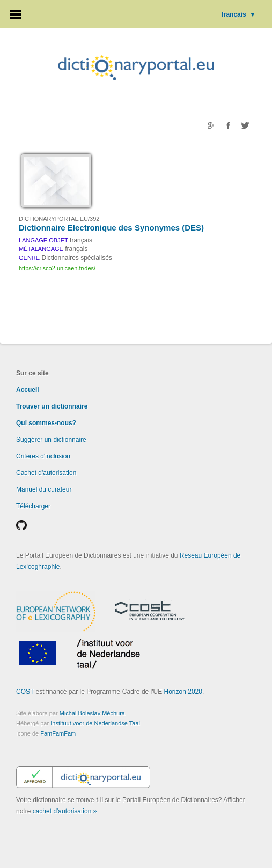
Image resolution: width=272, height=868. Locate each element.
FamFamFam (58, 733)
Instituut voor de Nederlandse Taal (95, 723)
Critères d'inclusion (43, 456)
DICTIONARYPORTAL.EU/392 (59, 219)
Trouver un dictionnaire (52, 406)
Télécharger (33, 506)
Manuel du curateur (44, 489)
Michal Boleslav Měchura (92, 713)
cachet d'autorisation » (65, 811)
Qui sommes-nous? (46, 423)
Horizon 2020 (183, 692)
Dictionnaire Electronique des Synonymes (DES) (111, 228)
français (239, 14)
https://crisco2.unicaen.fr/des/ (57, 268)
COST (25, 692)
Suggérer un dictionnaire (51, 440)
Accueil (28, 390)
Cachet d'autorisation (46, 473)
